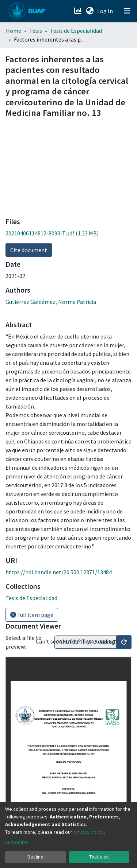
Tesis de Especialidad (76, 31)
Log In (106, 11)
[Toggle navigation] (127, 11)
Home (14, 31)
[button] (90, 11)
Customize (17, 842)
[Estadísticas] (78, 11)
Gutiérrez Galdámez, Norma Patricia (51, 302)
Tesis (36, 31)
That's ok (99, 857)
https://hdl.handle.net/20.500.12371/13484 (59, 572)
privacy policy (89, 832)
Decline (35, 857)
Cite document (29, 250)
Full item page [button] (32, 615)
